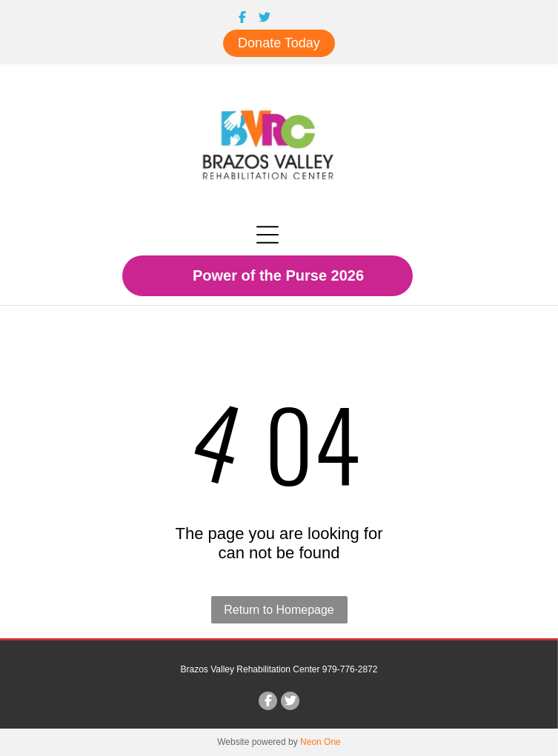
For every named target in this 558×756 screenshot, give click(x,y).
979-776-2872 (350, 669)
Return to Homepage (279, 610)
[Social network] (243, 19)
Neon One (320, 742)
